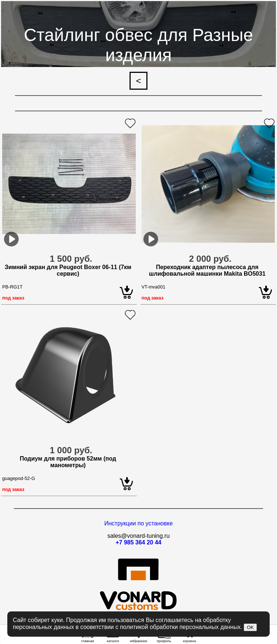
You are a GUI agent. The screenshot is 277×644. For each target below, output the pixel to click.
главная (88, 639)
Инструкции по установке (138, 523)
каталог (113, 639)
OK (250, 627)
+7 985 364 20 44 (138, 542)
